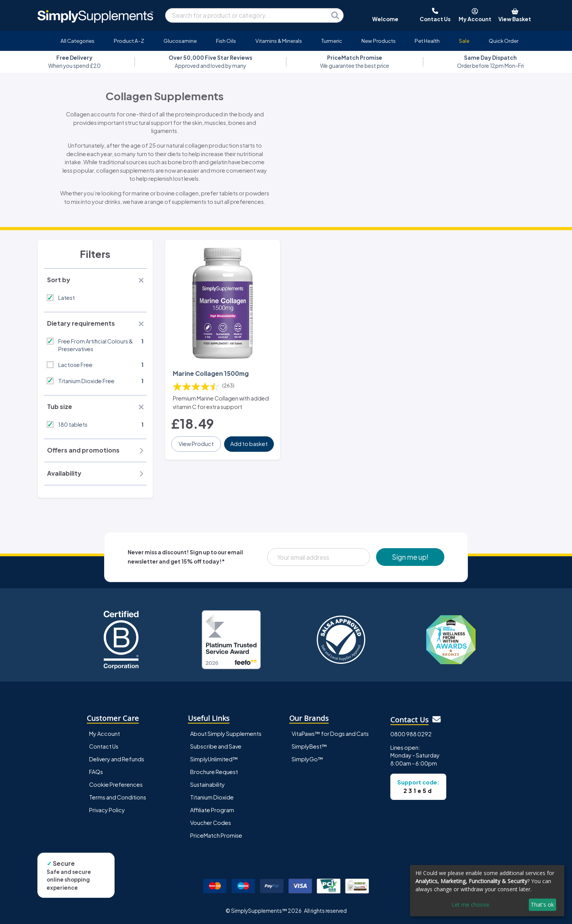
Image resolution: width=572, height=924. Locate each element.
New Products (379, 41)
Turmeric (332, 41)
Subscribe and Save (216, 746)
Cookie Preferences (116, 784)
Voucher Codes (211, 823)
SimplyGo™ (307, 759)
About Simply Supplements (226, 734)
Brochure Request (214, 772)
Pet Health (427, 41)
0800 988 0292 (411, 734)
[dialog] (487, 891)
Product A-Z (129, 41)
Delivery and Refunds (117, 759)
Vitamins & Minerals (279, 41)
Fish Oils (226, 41)
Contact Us (104, 746)
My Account (105, 734)
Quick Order (504, 41)
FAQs (96, 772)
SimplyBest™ (309, 746)
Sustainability (208, 784)
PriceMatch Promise (216, 835)
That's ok (542, 905)
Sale (464, 41)
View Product (196, 444)
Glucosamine (180, 41)
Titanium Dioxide (212, 797)
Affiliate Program (212, 810)
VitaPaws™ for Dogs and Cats (330, 734)
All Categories (78, 41)
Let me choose (471, 905)
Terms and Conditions (118, 797)
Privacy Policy (107, 810)
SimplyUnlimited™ (214, 759)
